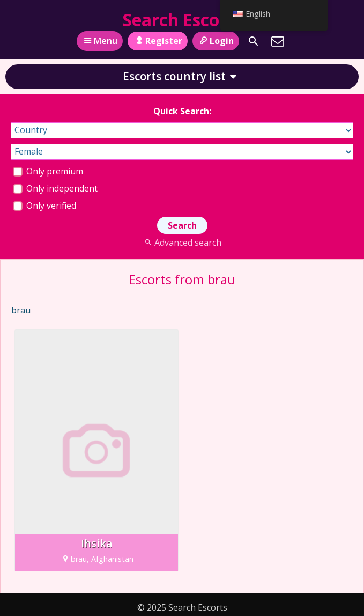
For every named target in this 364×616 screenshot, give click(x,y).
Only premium (48, 171)
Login (216, 41)
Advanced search (182, 243)
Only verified (44, 206)
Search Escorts (182, 20)
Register (157, 41)
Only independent (55, 188)
